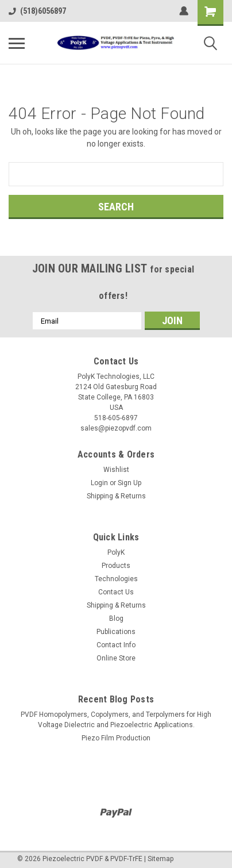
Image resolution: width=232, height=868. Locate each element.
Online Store (116, 658)
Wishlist (116, 470)
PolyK (116, 552)
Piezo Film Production (116, 738)
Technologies (116, 579)
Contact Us (116, 592)
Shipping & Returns (116, 496)
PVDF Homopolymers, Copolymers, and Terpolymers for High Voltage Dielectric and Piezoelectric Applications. (116, 720)
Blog (116, 619)
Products (116, 566)
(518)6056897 (37, 11)
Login (99, 483)
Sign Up (129, 483)
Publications (116, 632)
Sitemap (161, 859)
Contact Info (116, 645)
